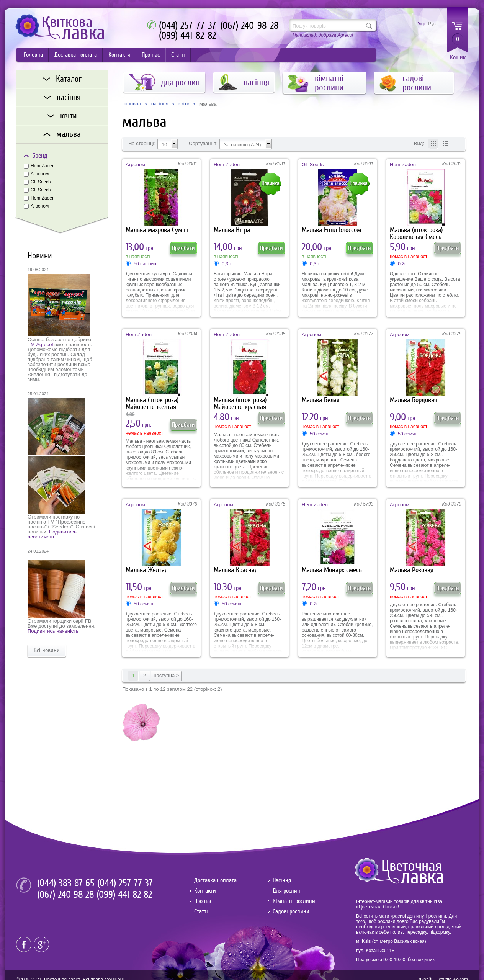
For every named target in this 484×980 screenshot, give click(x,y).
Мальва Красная (236, 570)
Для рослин (286, 891)
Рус (432, 24)
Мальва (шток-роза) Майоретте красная (240, 403)
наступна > (166, 675)
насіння (160, 104)
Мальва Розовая (412, 570)
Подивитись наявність (53, 631)
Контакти (119, 55)
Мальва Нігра (232, 230)
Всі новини (47, 650)
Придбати (183, 248)
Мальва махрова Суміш (157, 230)
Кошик (458, 58)
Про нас (151, 55)
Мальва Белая (321, 400)
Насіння (282, 880)
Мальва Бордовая (414, 400)
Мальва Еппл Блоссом (331, 230)
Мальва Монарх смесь (332, 570)
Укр (422, 24)
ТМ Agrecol (40, 344)
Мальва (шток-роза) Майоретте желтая (152, 403)
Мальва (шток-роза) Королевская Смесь (416, 233)
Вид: (419, 144)
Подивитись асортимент (52, 534)
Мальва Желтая (147, 570)
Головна (33, 55)
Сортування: (203, 144)
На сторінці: (142, 144)
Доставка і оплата (76, 55)
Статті (178, 55)
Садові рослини (291, 911)
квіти (184, 104)
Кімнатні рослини (294, 901)
